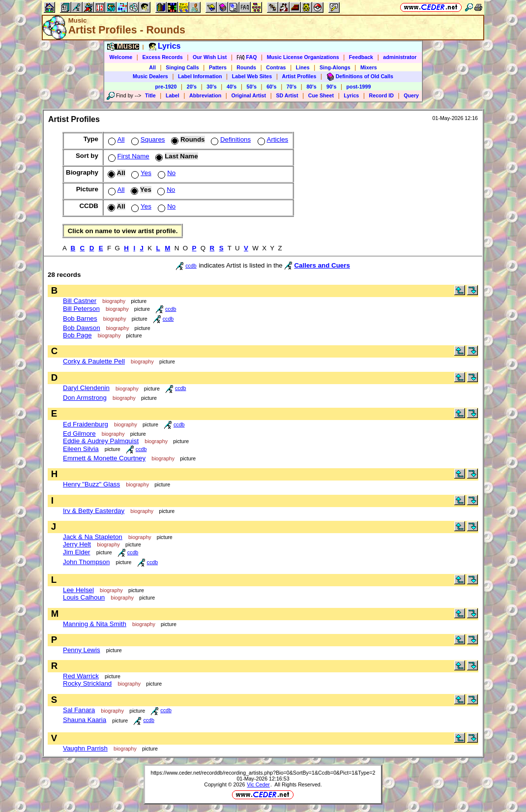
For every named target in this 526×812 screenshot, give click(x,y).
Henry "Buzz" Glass (91, 484)
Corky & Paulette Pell (94, 361)
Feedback (361, 57)
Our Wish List (210, 57)
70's (292, 87)
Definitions (230, 139)
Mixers (369, 67)
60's (271, 87)
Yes (140, 173)
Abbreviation (205, 95)
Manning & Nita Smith (95, 624)
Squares (147, 139)
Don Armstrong (85, 398)
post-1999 (359, 87)
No (166, 173)
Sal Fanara (79, 710)
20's (192, 87)
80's (311, 87)
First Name (128, 156)
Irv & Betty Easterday (94, 511)
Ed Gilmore (79, 434)
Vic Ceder (258, 784)
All (152, 67)
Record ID (381, 95)
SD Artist (287, 95)
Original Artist (248, 95)
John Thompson (86, 562)
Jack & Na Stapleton (93, 537)
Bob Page (77, 335)
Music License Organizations (303, 57)
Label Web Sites (252, 76)
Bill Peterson (81, 309)
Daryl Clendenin (86, 388)
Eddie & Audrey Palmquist (101, 441)
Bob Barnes (80, 318)
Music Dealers (150, 76)
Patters (218, 67)
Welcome (121, 57)
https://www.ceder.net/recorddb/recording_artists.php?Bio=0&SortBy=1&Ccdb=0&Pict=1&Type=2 (263, 773)
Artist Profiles (299, 76)
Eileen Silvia (81, 449)
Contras (276, 67)
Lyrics (351, 95)
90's (331, 87)
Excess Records (162, 57)
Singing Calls (182, 67)
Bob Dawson (82, 328)
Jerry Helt (77, 544)
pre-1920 (166, 87)
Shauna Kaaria (85, 720)
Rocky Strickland (87, 683)
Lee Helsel (78, 590)
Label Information (200, 76)
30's (211, 87)
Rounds (246, 67)
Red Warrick (81, 676)
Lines (303, 67)
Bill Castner (80, 301)
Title (150, 95)
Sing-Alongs (335, 67)
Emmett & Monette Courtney (104, 458)
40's (232, 87)
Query (411, 95)
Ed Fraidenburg (86, 424)
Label (173, 95)
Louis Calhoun (84, 597)
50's (252, 87)
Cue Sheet (321, 95)
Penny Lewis (82, 650)
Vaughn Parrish (85, 748)
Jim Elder (77, 552)
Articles (272, 139)
